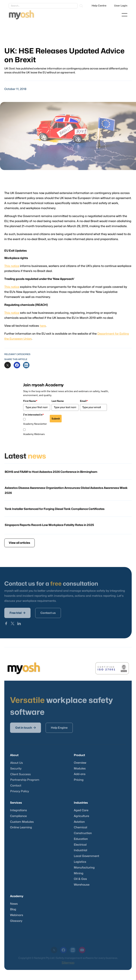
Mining (79, 873)
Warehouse (82, 885)
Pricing (79, 780)
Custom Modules (22, 822)
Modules (80, 769)
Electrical (80, 845)
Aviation (79, 822)
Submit (56, 419)
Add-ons (80, 774)
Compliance (18, 816)
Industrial (80, 850)
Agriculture (81, 816)
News (14, 904)
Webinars (17, 915)
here (44, 324)
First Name (30, 401)
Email (84, 401)
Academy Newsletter (35, 424)
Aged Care (81, 810)
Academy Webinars (34, 434)
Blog (13, 909)
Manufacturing (84, 868)
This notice (14, 266)
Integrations (19, 810)
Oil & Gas (80, 879)
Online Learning (21, 827)
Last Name (58, 401)
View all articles (19, 543)
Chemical (80, 827)
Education (81, 839)
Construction (83, 833)
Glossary (16, 921)
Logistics (80, 862)
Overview (80, 763)
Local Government (87, 856)
